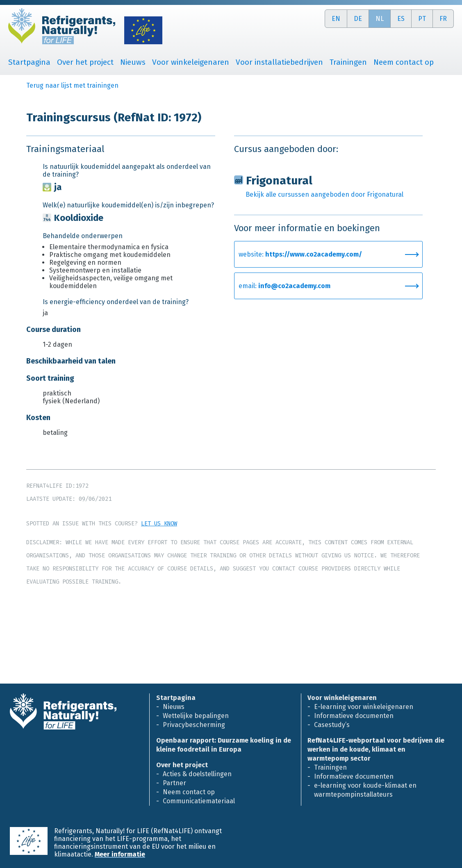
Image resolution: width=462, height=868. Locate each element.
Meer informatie (120, 854)
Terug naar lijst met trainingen (72, 85)
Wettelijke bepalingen (196, 716)
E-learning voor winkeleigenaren (364, 707)
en (336, 19)
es (401, 19)
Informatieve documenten (354, 716)
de (358, 19)
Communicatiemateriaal (199, 801)
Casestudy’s (332, 725)
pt (422, 19)
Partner (174, 783)
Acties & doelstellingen (197, 774)
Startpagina (29, 62)
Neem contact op (404, 62)
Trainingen (348, 62)
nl (380, 19)
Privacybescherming (194, 725)
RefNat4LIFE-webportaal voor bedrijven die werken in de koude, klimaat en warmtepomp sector (376, 749)
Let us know (159, 524)
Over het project (85, 62)
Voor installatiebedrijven (279, 62)
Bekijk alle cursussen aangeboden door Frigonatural (324, 194)
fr (443, 19)
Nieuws (133, 62)
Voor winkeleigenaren (191, 62)
